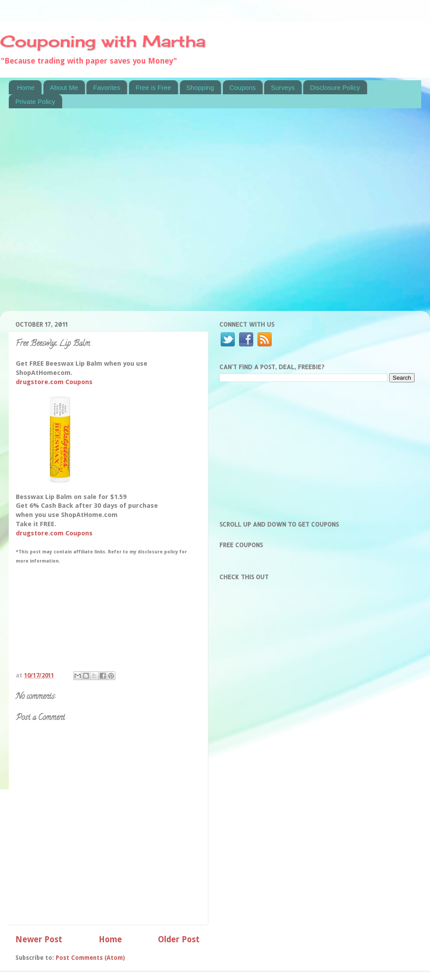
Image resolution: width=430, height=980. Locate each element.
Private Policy (35, 102)
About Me (64, 87)
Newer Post (39, 939)
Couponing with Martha (103, 41)
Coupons (243, 87)
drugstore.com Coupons (54, 382)
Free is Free (153, 87)
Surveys (283, 87)
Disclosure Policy (335, 87)
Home (26, 87)
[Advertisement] (94, 215)
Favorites (107, 87)
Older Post (179, 939)
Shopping (200, 87)
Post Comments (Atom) (90, 958)
